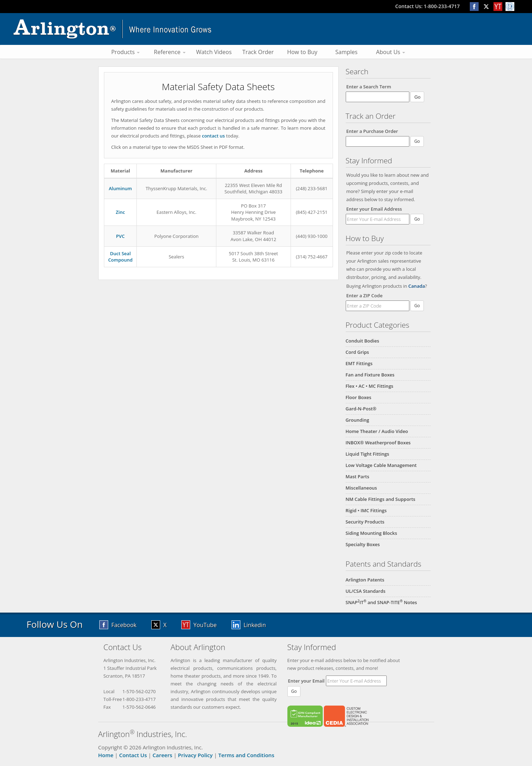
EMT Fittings (359, 363)
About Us (391, 52)
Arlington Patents (365, 580)
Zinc (121, 212)
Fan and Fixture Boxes (370, 375)
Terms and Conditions (246, 755)
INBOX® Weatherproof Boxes (378, 443)
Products (126, 52)
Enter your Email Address (374, 209)
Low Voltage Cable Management (381, 465)
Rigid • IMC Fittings (366, 510)
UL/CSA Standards (366, 591)
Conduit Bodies (363, 341)
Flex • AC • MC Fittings (370, 386)
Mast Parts (358, 476)
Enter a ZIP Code (365, 296)
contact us (213, 136)
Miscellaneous (361, 488)
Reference (169, 52)
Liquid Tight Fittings (367, 454)
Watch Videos (214, 52)
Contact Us (133, 755)
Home (106, 755)
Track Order (258, 52)
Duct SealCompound (120, 257)
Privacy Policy (195, 755)
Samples (347, 52)
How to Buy (302, 52)
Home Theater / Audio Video (377, 431)
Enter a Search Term (369, 87)
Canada (417, 286)
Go (417, 219)
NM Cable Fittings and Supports (381, 499)
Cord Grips (357, 352)
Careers (163, 755)
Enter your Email (306, 681)
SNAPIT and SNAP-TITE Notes (381, 602)
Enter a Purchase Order (372, 131)
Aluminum (120, 188)
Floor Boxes (359, 397)
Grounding (358, 420)
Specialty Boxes (363, 544)
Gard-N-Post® (361, 409)
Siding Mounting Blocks (372, 533)
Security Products (365, 522)
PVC (120, 236)
